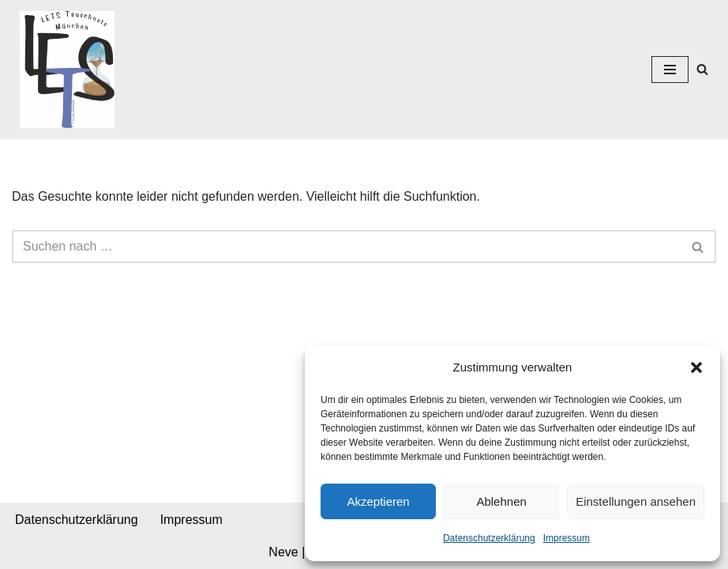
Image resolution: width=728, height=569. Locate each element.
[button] (696, 367)
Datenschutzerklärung (489, 538)
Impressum (567, 538)
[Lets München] (63, 70)
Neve (283, 552)
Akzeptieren (378, 501)
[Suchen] (702, 69)
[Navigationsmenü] (670, 70)
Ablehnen (501, 501)
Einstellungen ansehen (636, 501)
